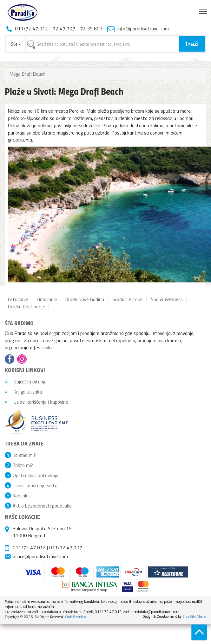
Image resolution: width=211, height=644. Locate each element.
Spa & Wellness (167, 299)
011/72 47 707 (66, 547)
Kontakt (21, 496)
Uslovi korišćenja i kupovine (36, 402)
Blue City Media (194, 616)
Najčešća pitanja (26, 382)
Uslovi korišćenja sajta (35, 485)
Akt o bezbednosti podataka (42, 506)
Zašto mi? (23, 465)
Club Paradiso (75, 617)
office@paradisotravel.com (40, 556)
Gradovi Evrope (128, 299)
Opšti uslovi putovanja (36, 475)
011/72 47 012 (29, 547)
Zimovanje (47, 299)
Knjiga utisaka (23, 392)
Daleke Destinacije (26, 306)
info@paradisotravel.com (143, 28)
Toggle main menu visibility (204, 10)
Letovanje (18, 299)
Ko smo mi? (24, 455)
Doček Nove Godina (85, 299)
